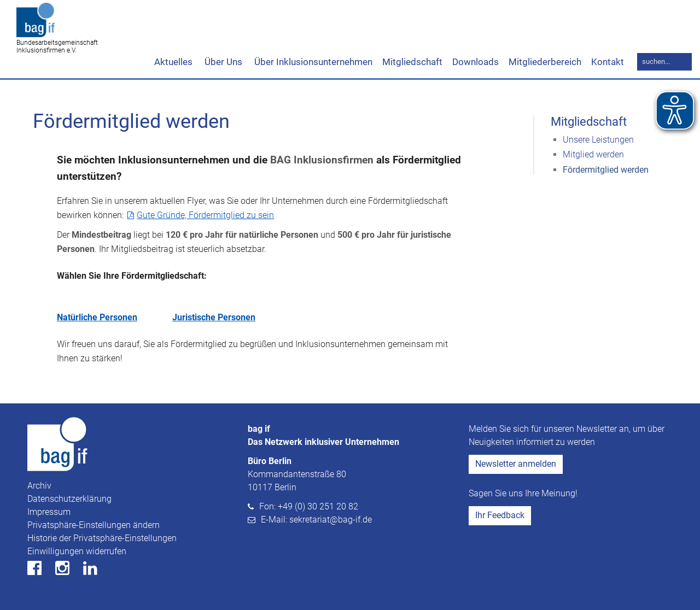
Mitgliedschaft (412, 62)
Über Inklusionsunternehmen (312, 62)
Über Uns (222, 62)
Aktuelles (173, 62)
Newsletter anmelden (516, 464)
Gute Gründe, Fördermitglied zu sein (205, 215)
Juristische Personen (214, 317)
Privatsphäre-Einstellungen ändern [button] (94, 525)
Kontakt (608, 62)
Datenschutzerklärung (69, 499)
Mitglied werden (593, 154)
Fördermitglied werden (606, 170)
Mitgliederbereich (545, 62)
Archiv (39, 486)
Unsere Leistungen (598, 140)
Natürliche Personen (97, 317)
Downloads (476, 62)
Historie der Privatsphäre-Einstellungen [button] (102, 538)
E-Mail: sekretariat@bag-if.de (316, 520)
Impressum (49, 512)
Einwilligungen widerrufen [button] (77, 551)
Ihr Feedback (500, 515)
